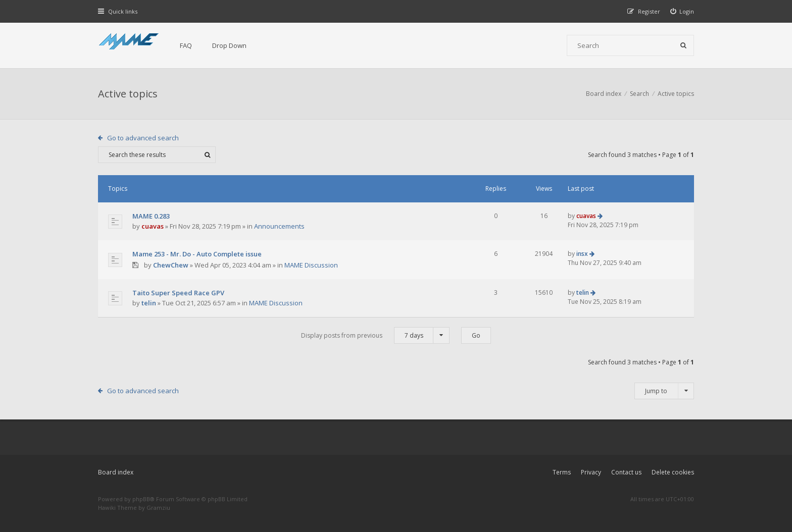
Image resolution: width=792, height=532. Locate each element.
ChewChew (171, 265)
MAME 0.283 (151, 216)
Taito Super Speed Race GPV (178, 293)
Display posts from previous (375, 335)
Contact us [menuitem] (626, 472)
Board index (116, 472)
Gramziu (158, 508)
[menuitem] (682, 11)
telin (149, 303)
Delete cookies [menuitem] (673, 472)
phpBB (141, 499)
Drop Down (229, 45)
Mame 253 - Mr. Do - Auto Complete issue (197, 254)
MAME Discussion (311, 265)
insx (582, 254)
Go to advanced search (143, 138)
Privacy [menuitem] (591, 472)
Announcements (279, 226)
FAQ (186, 45)
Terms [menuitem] (562, 472)
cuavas (153, 226)
